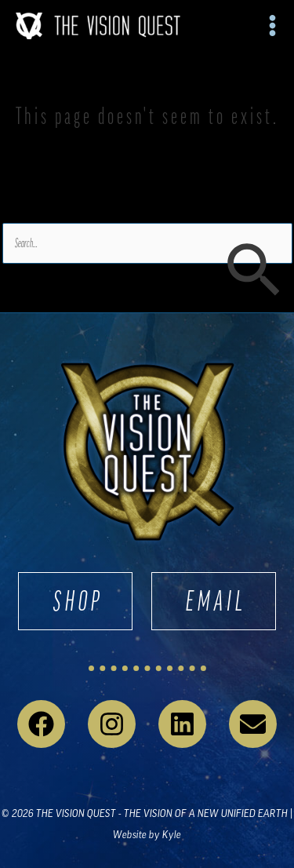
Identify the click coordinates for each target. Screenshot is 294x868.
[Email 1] (253, 724)
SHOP (78, 601)
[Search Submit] (252, 272)
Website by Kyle (147, 835)
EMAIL (216, 601)
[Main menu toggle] (273, 26)
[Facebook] (41, 724)
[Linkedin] (182, 724)
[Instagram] (112, 724)
